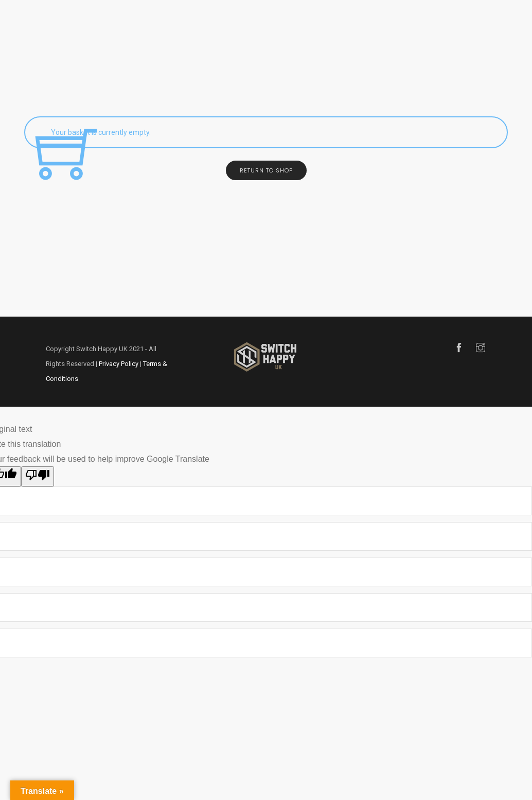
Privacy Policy (119, 364)
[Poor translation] (38, 476)
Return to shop (266, 170)
